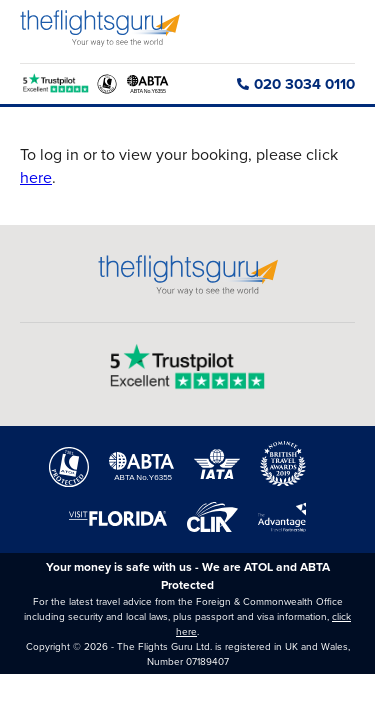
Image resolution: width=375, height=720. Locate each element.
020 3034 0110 (296, 84)
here (36, 177)
